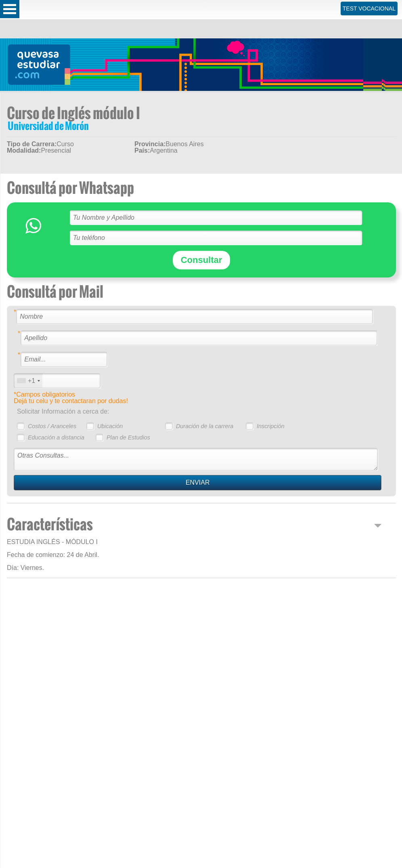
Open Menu (10, 9)
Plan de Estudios (128, 437)
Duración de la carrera (205, 426)
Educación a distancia (56, 437)
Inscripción (271, 426)
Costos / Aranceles (52, 426)
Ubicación (110, 426)
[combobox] (28, 381)
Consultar (202, 260)
